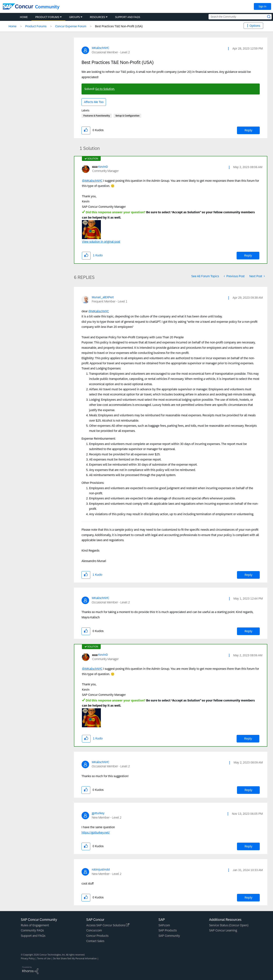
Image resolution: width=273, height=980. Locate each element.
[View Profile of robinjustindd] (101, 869)
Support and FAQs (33, 936)
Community (47, 7)
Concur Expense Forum (71, 26)
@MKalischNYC (92, 181)
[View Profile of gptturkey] (98, 813)
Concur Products (97, 936)
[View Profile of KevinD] (103, 167)
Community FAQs (32, 930)
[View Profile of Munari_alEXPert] (103, 297)
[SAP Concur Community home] (18, 6)
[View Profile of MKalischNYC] (100, 48)
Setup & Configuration (127, 116)
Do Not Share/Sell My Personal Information (75, 959)
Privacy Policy (28, 959)
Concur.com (94, 930)
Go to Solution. (105, 89)
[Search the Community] (240, 17)
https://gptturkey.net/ (96, 832)
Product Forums (36, 26)
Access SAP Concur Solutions (108, 925)
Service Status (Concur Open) (229, 925)
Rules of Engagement (35, 925)
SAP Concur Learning (223, 930)
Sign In (262, 6)
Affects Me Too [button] (94, 102)
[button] (228, 49)
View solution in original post (101, 242)
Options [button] (255, 26)
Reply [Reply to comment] (248, 255)
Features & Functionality (97, 116)
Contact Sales (95, 941)
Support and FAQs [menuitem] (128, 17)
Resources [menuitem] (97, 17)
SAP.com (164, 925)
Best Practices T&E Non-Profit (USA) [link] (119, 26)
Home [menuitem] (24, 17)
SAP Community (169, 936)
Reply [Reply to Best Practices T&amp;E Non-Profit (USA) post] (248, 130)
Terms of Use (44, 959)
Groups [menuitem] (75, 17)
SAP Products (168, 930)
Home (13, 26)
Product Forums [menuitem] (47, 17)
